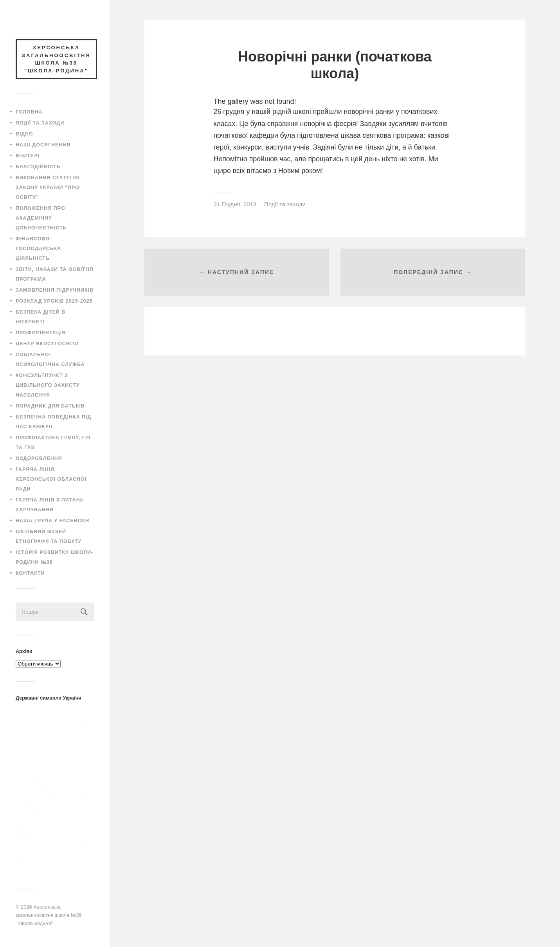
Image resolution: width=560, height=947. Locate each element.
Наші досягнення (43, 145)
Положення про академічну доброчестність (41, 218)
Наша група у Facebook (53, 521)
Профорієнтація (41, 333)
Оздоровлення (39, 458)
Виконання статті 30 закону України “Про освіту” (48, 188)
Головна (29, 112)
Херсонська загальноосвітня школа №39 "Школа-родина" (49, 915)
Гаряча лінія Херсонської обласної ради (51, 479)
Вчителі (28, 156)
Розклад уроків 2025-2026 (54, 301)
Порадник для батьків (50, 406)
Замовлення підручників (55, 290)
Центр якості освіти (47, 344)
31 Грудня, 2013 (235, 204)
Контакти (30, 573)
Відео (24, 134)
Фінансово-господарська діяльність (39, 249)
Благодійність (38, 167)
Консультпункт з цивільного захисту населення (48, 385)
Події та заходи (40, 123)
